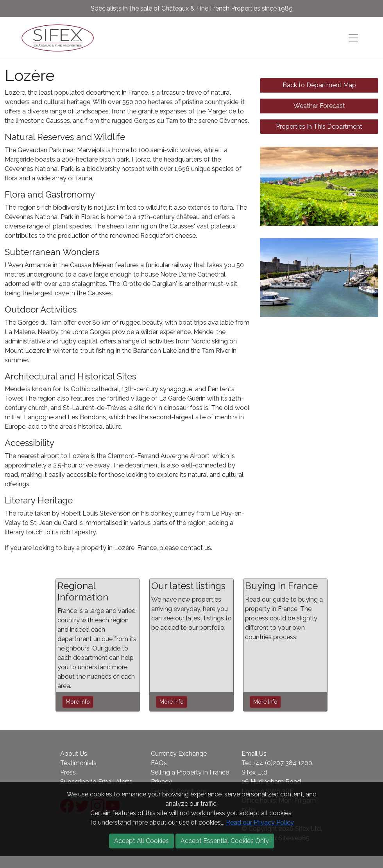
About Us (74, 754)
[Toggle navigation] (353, 38)
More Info (78, 702)
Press (68, 772)
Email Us (254, 754)
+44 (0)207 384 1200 (283, 763)
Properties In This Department (319, 127)
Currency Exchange (179, 754)
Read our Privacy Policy (260, 822)
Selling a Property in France (190, 772)
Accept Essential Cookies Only (225, 841)
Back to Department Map (319, 85)
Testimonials (78, 763)
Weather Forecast (319, 106)
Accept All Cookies (141, 841)
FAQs (159, 763)
